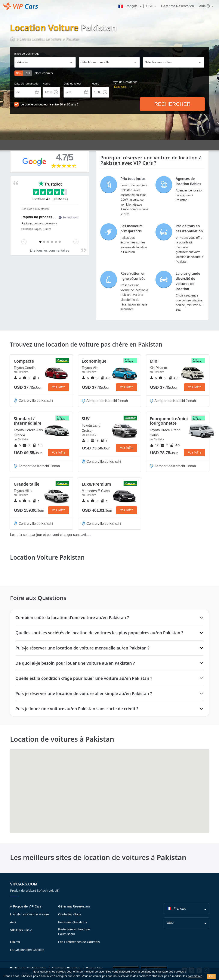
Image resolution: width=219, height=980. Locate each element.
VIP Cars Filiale (21, 930)
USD (150, 6)
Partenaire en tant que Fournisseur (74, 932)
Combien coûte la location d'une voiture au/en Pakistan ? (72, 618)
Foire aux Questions (73, 922)
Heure (46, 84)
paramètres (195, 976)
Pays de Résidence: (125, 82)
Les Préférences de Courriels (79, 942)
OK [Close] (211, 976)
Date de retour (72, 84)
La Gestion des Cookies (27, 950)
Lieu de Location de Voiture (30, 914)
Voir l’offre (59, 387)
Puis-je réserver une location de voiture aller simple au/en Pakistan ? (84, 693)
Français (128, 6)
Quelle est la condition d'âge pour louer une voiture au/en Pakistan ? (84, 678)
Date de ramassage (26, 84)
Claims (15, 942)
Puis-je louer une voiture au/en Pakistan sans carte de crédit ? (77, 709)
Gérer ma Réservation (177, 6)
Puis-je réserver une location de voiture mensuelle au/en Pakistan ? (82, 648)
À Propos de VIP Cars (26, 906)
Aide (205, 6)
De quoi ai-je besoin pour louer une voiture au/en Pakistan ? (75, 663)
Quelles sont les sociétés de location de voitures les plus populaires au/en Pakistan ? (99, 633)
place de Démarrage (27, 54)
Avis (13, 922)
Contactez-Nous (70, 914)
